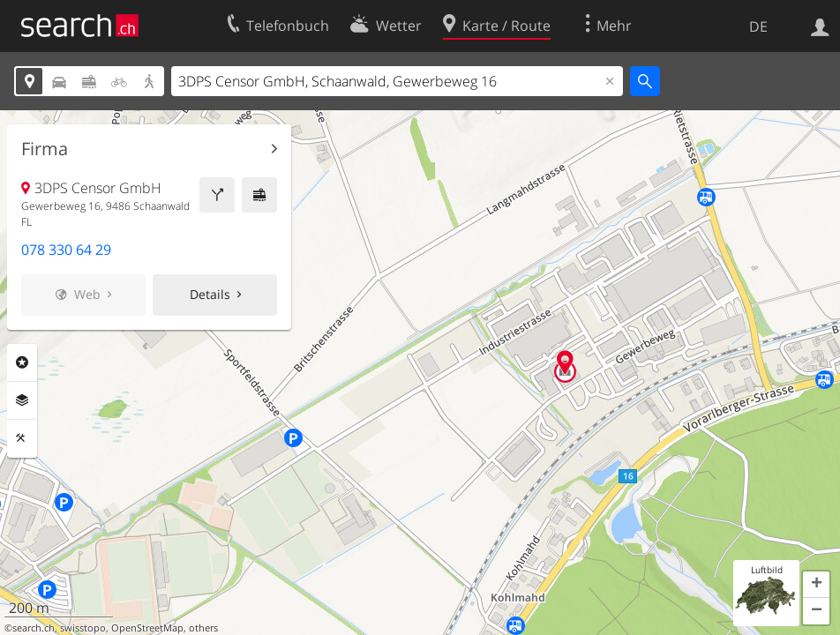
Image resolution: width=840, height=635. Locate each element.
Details (210, 294)
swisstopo (83, 628)
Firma (45, 149)
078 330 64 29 (66, 250)
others (203, 628)
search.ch (34, 628)
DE (758, 26)
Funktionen (22, 438)
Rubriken (22, 362)
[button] (816, 585)
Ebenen (22, 400)
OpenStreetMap (147, 628)
